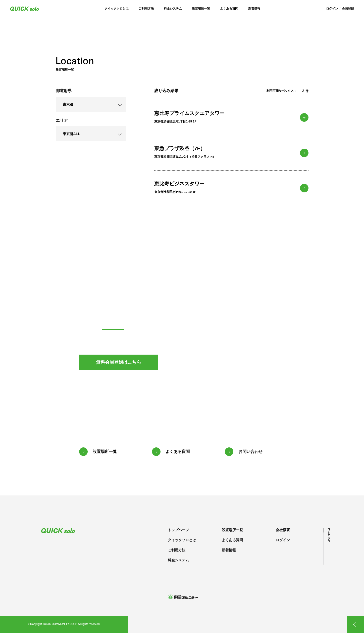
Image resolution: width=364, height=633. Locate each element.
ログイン (332, 9)
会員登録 (348, 9)
